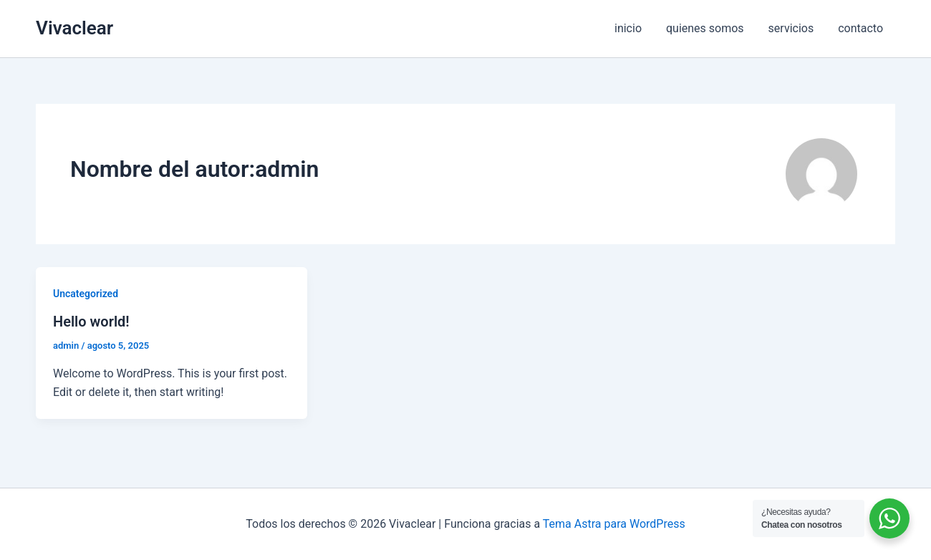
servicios (793, 28)
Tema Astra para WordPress (614, 524)
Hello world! (91, 322)
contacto (861, 28)
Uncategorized (86, 294)
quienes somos (709, 28)
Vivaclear (74, 28)
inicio (633, 28)
